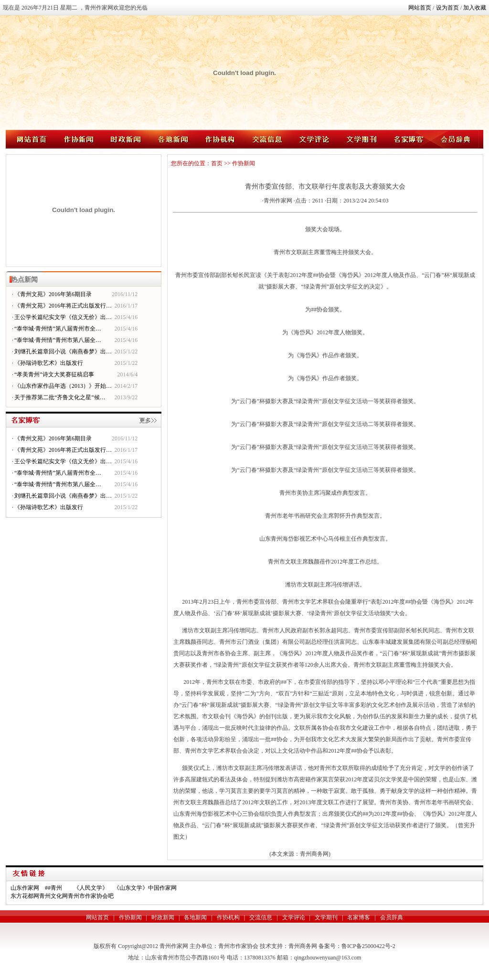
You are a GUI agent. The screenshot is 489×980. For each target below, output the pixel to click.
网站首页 (420, 8)
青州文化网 (53, 896)
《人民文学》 (91, 888)
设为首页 (447, 8)
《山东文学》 (131, 888)
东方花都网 (25, 896)
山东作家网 (25, 888)
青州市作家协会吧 (91, 896)
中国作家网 (162, 888)
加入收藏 (475, 8)
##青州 (53, 888)
